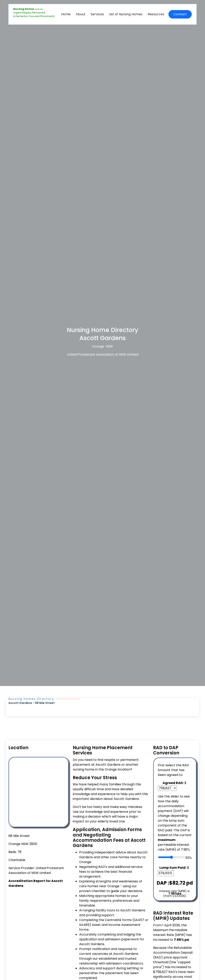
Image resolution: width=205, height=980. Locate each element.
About (81, 14)
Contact (180, 14)
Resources (156, 14)
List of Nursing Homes (126, 14)
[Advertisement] (38, 918)
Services (97, 14)
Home (66, 14)
